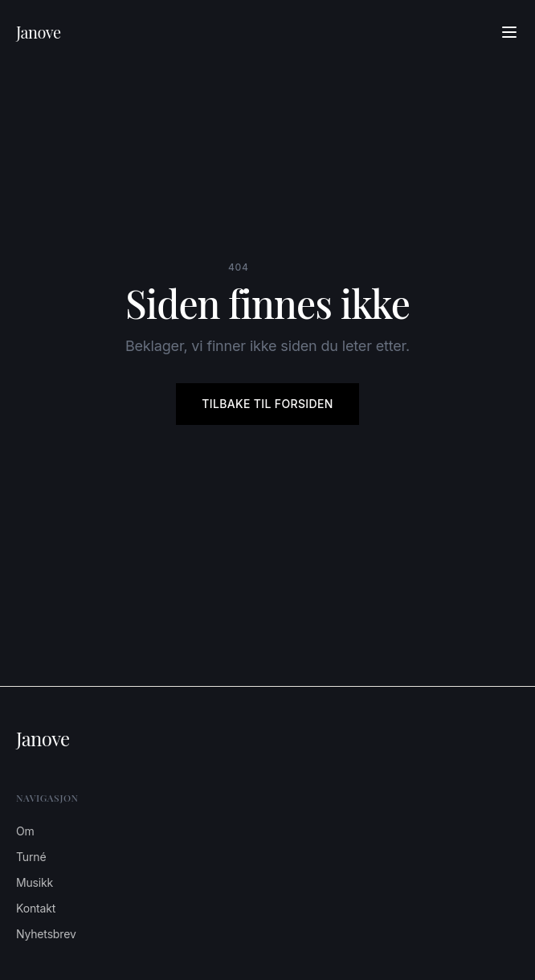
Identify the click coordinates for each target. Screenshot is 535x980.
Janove (39, 32)
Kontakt (36, 908)
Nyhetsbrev (46, 934)
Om (25, 831)
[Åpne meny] (509, 32)
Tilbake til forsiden (267, 404)
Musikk (35, 882)
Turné (31, 857)
